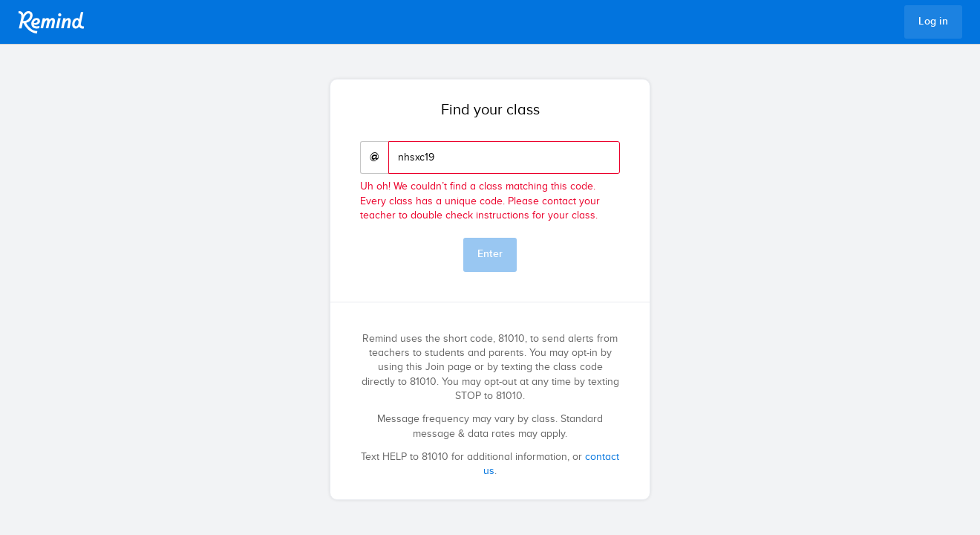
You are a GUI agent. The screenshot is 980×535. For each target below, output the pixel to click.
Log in (933, 22)
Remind (51, 22)
